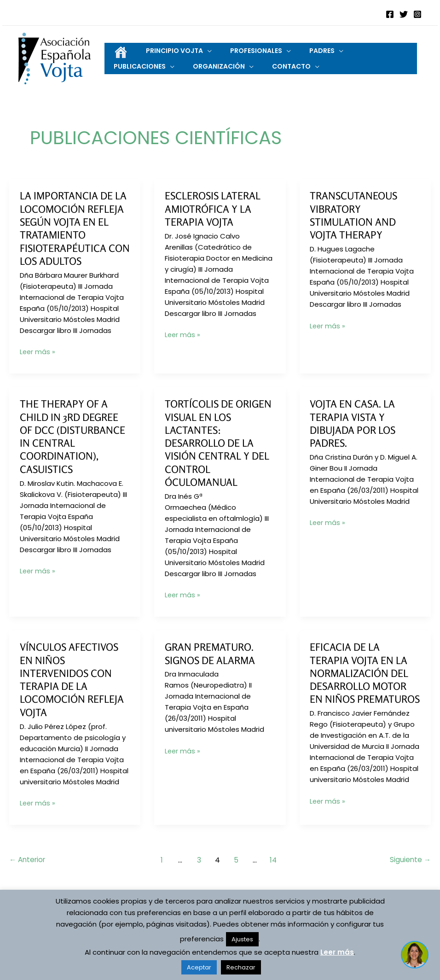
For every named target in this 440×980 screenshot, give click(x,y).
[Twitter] (404, 14)
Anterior (29, 878)
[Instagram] (417, 14)
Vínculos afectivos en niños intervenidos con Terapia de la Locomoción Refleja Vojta (75, 687)
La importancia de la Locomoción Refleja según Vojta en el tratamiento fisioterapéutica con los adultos (72, 235)
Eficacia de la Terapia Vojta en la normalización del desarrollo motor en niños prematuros (362, 687)
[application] (194, 50)
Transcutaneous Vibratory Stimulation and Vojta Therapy (356, 222)
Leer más (337, 952)
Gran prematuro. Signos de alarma (213, 661)
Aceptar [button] (199, 967)
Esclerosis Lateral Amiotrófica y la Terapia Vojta (216, 216)
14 (276, 878)
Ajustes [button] (242, 939)
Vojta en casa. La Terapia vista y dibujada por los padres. (355, 431)
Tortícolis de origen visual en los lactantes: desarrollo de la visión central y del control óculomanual (220, 450)
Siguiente (410, 878)
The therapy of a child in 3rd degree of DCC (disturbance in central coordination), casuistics (75, 443)
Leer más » (38, 359)
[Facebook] (390, 14)
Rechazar (241, 967)
